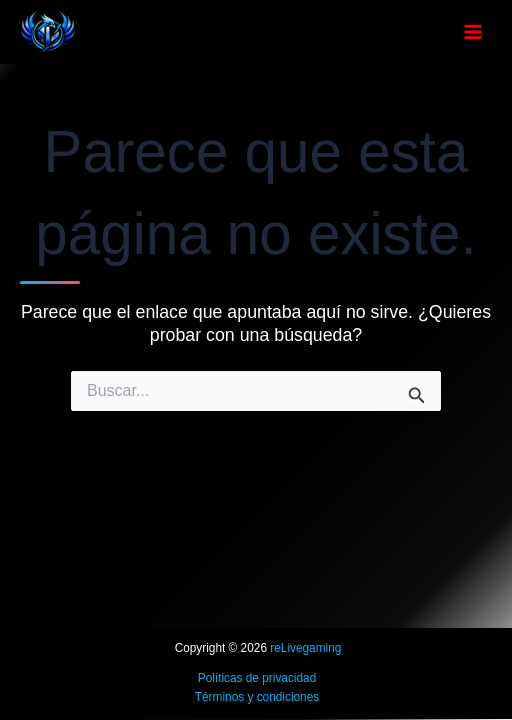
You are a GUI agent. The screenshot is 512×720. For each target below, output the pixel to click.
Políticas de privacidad (257, 678)
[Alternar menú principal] (473, 32)
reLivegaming (305, 648)
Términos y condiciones (257, 697)
